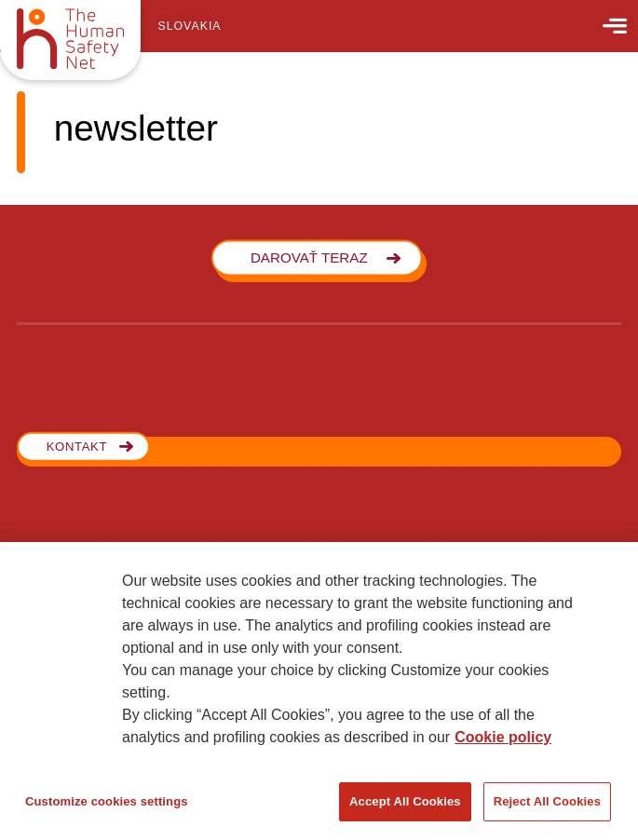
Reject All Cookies (547, 801)
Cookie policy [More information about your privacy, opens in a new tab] (503, 737)
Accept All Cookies (405, 801)
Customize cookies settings (107, 801)
